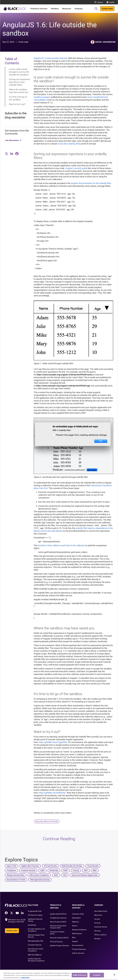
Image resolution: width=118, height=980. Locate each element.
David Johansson (105, 42)
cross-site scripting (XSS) (69, 144)
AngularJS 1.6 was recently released (50, 58)
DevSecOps (32, 925)
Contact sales (107, 9)
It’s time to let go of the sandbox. (18, 98)
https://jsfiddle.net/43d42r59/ (52, 793)
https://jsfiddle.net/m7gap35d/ (53, 742)
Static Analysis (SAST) (58, 922)
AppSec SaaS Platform (58, 914)
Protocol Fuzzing (56, 942)
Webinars (76, 922)
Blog (74, 937)
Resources (67, 9)
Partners (97, 923)
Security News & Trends (47, 821)
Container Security (35, 945)
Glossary (97, 931)
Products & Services (39, 9)
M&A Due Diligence (35, 955)
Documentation (78, 945)
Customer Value (78, 914)
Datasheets (76, 918)
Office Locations (100, 935)
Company (79, 9)
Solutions (55, 9)
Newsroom (98, 915)
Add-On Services (78, 953)
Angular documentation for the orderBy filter (91, 183)
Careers (97, 919)
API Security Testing (35, 915)
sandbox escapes (42, 97)
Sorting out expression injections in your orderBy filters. (19, 82)
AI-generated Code (35, 911)
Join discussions (12, 140)
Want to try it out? (17, 104)
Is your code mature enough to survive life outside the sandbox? (19, 72)
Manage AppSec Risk (36, 941)
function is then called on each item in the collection (62, 545)
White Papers (77, 934)
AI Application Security (58, 918)
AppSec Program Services (59, 946)
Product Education (79, 949)
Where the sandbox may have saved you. (19, 91)
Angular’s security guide (76, 168)
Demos (75, 926)
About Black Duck (101, 911)
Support (100, 2)
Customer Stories (101, 927)
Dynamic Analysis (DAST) (59, 938)
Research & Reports (79, 930)
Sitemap (97, 939)
